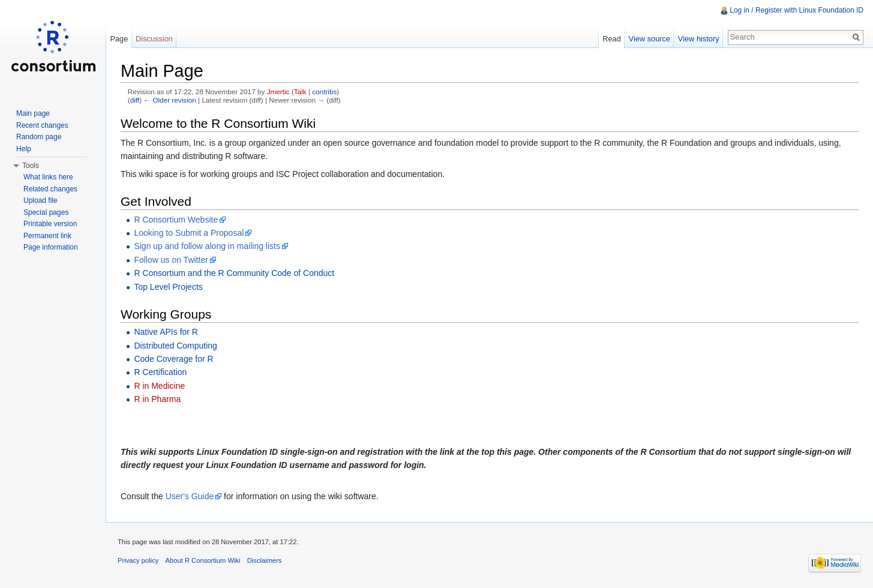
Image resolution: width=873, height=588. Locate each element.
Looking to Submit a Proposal (189, 233)
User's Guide (190, 496)
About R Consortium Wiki (203, 560)
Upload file (40, 200)
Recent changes (42, 125)
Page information (51, 247)
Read (612, 39)
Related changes (50, 189)
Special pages (46, 212)
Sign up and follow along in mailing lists (207, 246)
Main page (33, 113)
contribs (324, 91)
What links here (48, 177)
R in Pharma (157, 399)
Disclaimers (265, 560)
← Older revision (170, 100)
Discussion (154, 39)
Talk (300, 91)
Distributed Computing (175, 346)
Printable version (50, 224)
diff (135, 100)
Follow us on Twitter (171, 260)
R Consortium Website (176, 220)
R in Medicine (159, 386)
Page (119, 39)
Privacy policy (138, 560)
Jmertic (278, 91)
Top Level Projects (168, 287)
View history (699, 39)
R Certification (160, 372)
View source (649, 39)
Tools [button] (31, 166)
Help (24, 149)
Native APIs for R (166, 332)
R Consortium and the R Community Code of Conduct (234, 273)
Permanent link (47, 236)
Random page (39, 137)
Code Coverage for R (173, 359)
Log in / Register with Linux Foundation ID (796, 10)
